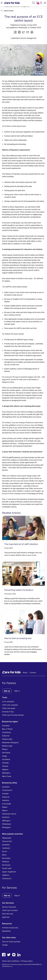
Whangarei (6, 827)
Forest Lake (7, 868)
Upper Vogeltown (9, 872)
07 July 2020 (8, 642)
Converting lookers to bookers (19, 590)
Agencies (6, 917)
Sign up (7, 691)
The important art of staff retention (21, 544)
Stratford (6, 817)
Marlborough (7, 746)
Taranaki (5, 763)
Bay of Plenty (7, 729)
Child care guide (9, 708)
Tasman (5, 766)
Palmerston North (9, 814)
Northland (6, 753)
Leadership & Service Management (24, 38)
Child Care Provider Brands (13, 715)
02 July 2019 (8, 548)
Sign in (17, 691)
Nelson (5, 749)
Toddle (5, 945)
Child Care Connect (10, 910)
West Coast (7, 776)
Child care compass (10, 705)
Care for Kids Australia (11, 942)
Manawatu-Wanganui (10, 742)
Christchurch (7, 790)
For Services (9, 888)
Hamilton (6, 800)
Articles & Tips (8, 712)
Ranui (4, 855)
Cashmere (6, 848)
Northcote (6, 865)
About (25, 672)
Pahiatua (6, 862)
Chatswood (7, 878)
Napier (5, 807)
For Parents (9, 683)
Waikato (5, 769)
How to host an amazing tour (18, 638)
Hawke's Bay (7, 739)
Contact (33, 672)
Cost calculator (8, 702)
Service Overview (9, 907)
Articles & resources (10, 928)
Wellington (6, 773)
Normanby (6, 858)
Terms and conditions (11, 961)
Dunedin (5, 794)
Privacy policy (27, 961)
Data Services (8, 914)
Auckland (6, 726)
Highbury (6, 875)
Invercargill (6, 804)
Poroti (5, 851)
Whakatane (7, 824)
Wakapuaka (7, 838)
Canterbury (7, 732)
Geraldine (6, 845)
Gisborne (6, 736)
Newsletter (6, 931)
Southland (6, 759)
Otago (5, 756)
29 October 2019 (10, 594)
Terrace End (7, 841)
